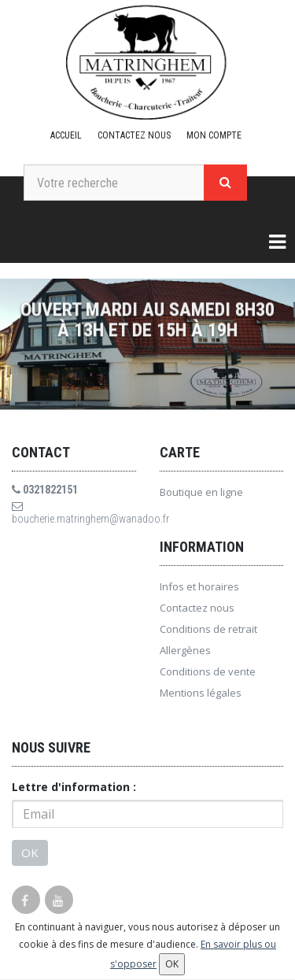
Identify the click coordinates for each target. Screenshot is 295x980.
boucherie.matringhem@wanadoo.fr (74, 513)
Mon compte (214, 135)
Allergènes (185, 650)
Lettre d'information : (74, 787)
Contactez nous (134, 135)
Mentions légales (201, 693)
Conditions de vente (208, 671)
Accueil (66, 135)
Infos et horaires (199, 586)
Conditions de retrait (208, 629)
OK (30, 852)
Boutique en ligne (201, 492)
